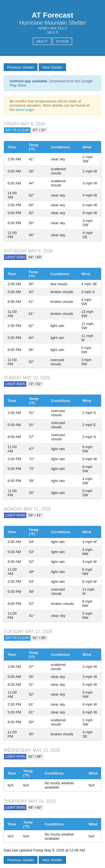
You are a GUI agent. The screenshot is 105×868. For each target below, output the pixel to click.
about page (25, 110)
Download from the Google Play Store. (51, 83)
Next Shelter (52, 67)
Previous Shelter (21, 67)
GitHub (62, 41)
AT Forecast (52, 15)
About (42, 41)
